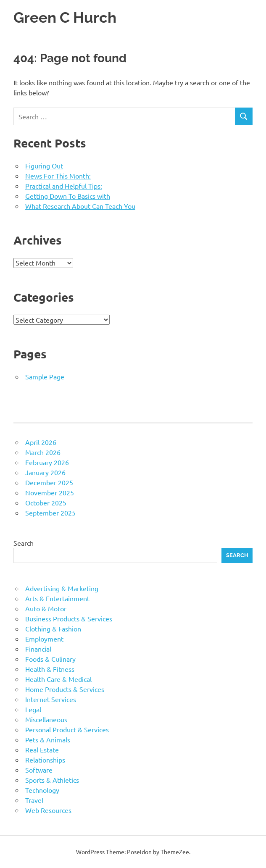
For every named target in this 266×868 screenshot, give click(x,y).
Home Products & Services (65, 689)
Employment (44, 639)
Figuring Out (44, 166)
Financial (38, 649)
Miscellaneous (46, 719)
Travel (34, 800)
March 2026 (43, 452)
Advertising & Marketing (62, 588)
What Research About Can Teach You (80, 206)
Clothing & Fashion (53, 629)
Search (24, 543)
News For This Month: (58, 176)
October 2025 (46, 502)
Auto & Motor (46, 608)
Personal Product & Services (67, 729)
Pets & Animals (48, 739)
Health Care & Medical (58, 679)
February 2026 (47, 462)
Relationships (45, 760)
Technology (42, 790)
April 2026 (41, 442)
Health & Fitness (50, 669)
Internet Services (51, 699)
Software (39, 770)
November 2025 (50, 492)
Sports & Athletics (52, 780)
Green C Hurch (65, 17)
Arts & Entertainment (57, 598)
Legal (33, 709)
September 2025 (50, 513)
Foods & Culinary (50, 659)
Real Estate (42, 750)
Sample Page (45, 376)
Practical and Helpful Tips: (64, 186)
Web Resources (48, 810)
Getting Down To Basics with (68, 196)
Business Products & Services (69, 618)
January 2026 (45, 472)
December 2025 (49, 482)
